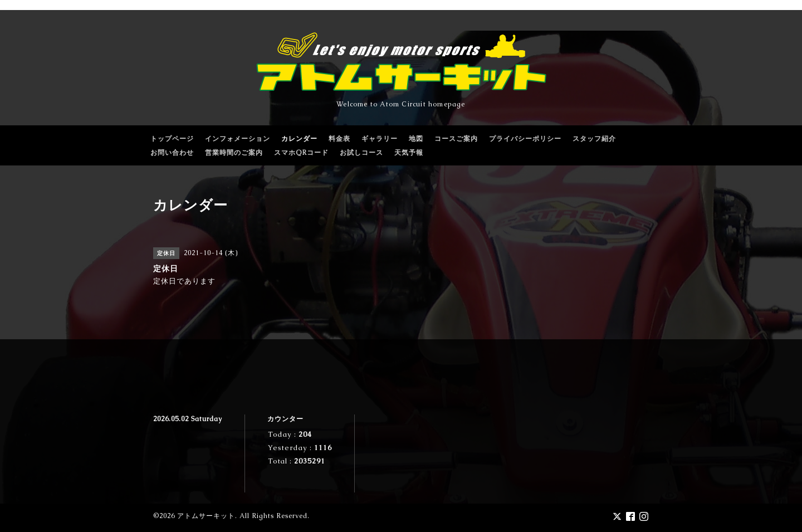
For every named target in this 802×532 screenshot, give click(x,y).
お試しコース (361, 153)
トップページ (172, 139)
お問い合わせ (172, 153)
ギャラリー (380, 139)
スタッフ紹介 (594, 139)
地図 (416, 139)
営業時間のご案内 (234, 153)
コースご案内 (456, 139)
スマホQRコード (301, 153)
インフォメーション (238, 139)
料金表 (339, 139)
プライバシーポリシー (525, 139)
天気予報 (409, 153)
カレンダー (299, 139)
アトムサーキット (206, 516)
